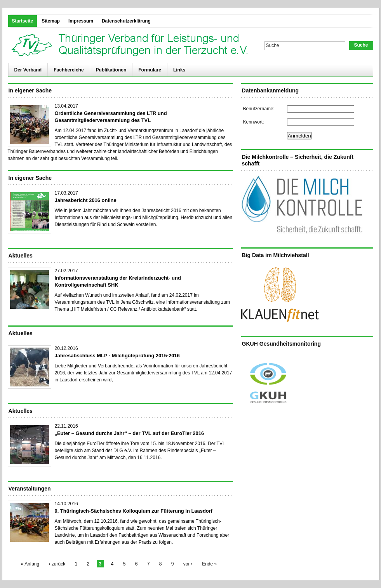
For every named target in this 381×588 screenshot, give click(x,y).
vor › (188, 564)
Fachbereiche (69, 70)
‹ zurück (57, 564)
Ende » (209, 564)
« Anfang (30, 564)
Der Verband (28, 70)
